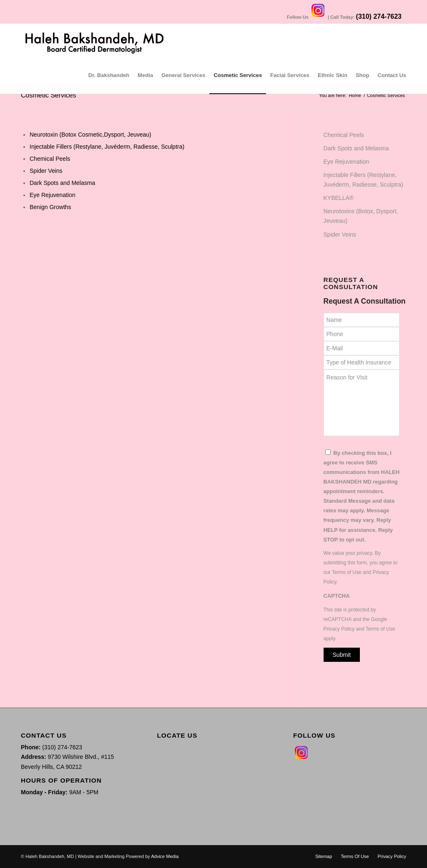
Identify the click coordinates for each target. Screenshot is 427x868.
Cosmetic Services (48, 95)
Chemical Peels (50, 159)
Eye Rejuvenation (53, 195)
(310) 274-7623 (379, 16)
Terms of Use (347, 572)
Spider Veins (46, 171)
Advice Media (165, 856)
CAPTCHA (337, 596)
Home (355, 95)
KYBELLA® (339, 198)
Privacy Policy (339, 629)
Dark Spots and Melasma (62, 183)
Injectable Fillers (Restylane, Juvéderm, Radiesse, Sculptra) (107, 147)
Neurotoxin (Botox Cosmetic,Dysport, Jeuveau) (90, 135)
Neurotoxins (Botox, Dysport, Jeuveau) (361, 216)
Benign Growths (50, 207)
